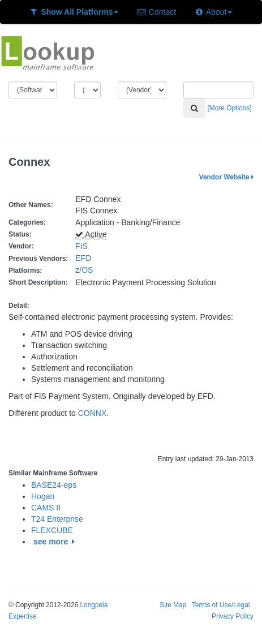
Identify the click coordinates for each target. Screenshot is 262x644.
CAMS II (46, 508)
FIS (81, 246)
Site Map (173, 605)
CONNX (93, 413)
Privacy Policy (233, 616)
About (213, 12)
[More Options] (230, 108)
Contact (156, 12)
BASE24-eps (54, 485)
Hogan (43, 496)
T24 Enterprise (57, 519)
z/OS (86, 270)
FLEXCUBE (52, 530)
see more (56, 542)
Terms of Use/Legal (221, 605)
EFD (83, 258)
